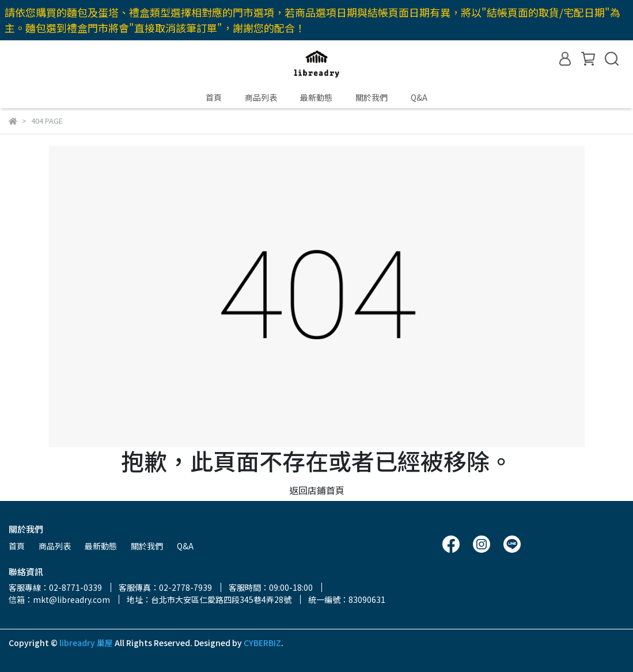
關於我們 (372, 97)
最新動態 (316, 97)
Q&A (419, 97)
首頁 (214, 97)
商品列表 (261, 97)
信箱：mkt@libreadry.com (59, 599)
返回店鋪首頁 (317, 490)
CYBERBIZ (262, 643)
